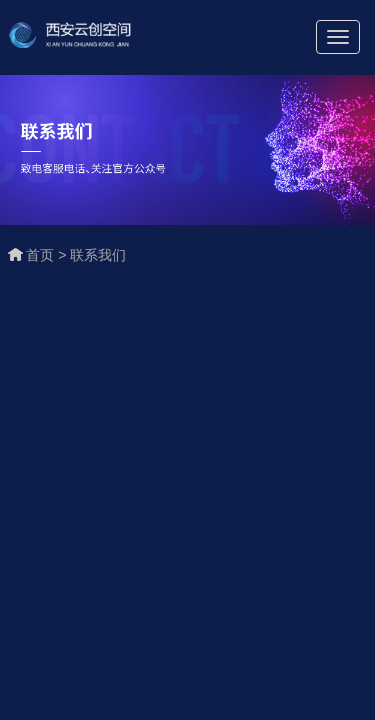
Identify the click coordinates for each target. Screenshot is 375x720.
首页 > (48, 255)
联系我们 (98, 255)
